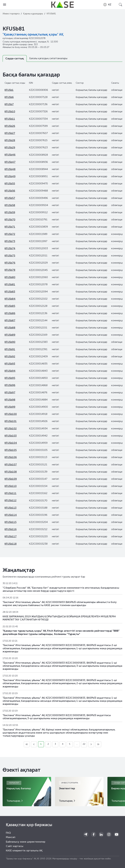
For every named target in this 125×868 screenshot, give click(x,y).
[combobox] (107, 5)
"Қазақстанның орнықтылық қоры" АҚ (33, 34)
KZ (107, 5)
